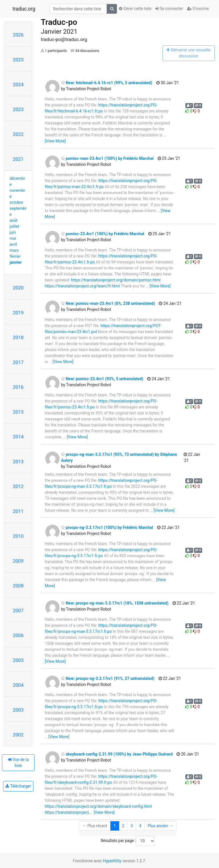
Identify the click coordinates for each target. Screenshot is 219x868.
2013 (18, 462)
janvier (16, 262)
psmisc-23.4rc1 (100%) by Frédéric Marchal (103, 234)
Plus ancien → (160, 826)
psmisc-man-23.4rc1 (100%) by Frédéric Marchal (107, 158)
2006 (18, 635)
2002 (18, 735)
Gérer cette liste (135, 9)
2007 (18, 611)
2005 (18, 660)
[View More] (55, 141)
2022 (18, 134)
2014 (18, 437)
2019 (18, 313)
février (15, 256)
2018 (18, 337)
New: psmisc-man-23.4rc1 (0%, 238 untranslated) (108, 303)
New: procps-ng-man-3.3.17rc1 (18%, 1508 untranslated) (115, 603)
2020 (18, 288)
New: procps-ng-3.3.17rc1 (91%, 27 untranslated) (108, 678)
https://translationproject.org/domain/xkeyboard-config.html (98, 806)
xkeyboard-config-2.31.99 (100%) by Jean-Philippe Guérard (117, 754)
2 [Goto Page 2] (123, 826)
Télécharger (18, 786)
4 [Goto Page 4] (140, 826)
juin (13, 232)
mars (14, 250)
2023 (18, 109)
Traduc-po (59, 22)
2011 (18, 511)
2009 (18, 561)
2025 (18, 60)
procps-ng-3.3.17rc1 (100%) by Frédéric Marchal (107, 527)
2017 (18, 362)
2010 (18, 536)
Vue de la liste (18, 763)
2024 (18, 84)
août (14, 220)
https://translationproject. (67, 812)
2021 (18, 159)
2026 (18, 35)
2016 (18, 387)
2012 (18, 486)
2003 (18, 710)
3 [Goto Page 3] (132, 826)
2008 (18, 586)
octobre (17, 202)
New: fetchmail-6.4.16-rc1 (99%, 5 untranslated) (107, 83)
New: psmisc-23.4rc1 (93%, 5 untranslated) (102, 379)
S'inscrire (198, 9)
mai (13, 238)
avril (13, 244)
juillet (14, 226)
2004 (18, 685)
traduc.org (24, 9)
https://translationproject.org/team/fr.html (82, 286)
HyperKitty (112, 861)
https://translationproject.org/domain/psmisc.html (116, 280)
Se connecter (169, 9)
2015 (18, 412)
